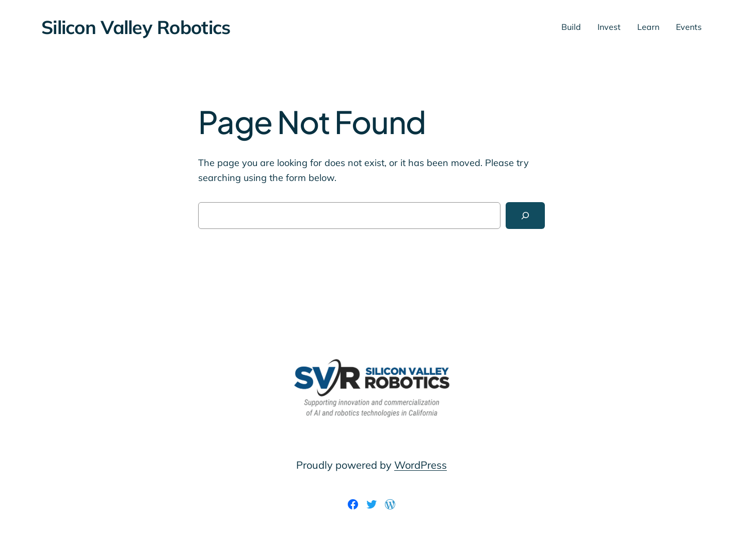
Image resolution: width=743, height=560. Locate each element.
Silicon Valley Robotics (136, 27)
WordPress (421, 465)
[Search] (525, 216)
